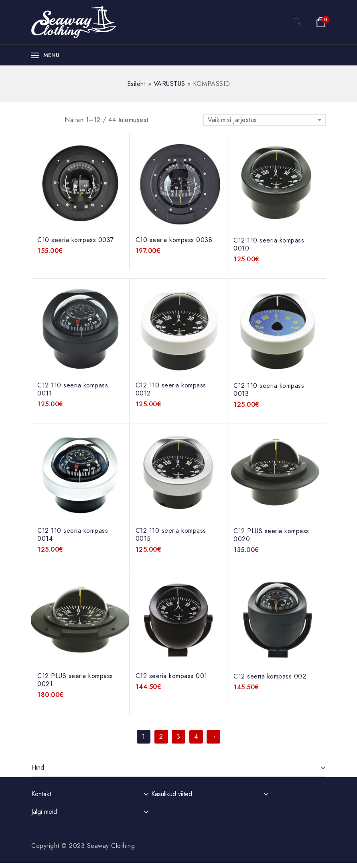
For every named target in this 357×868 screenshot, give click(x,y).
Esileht (137, 84)
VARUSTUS (169, 84)
